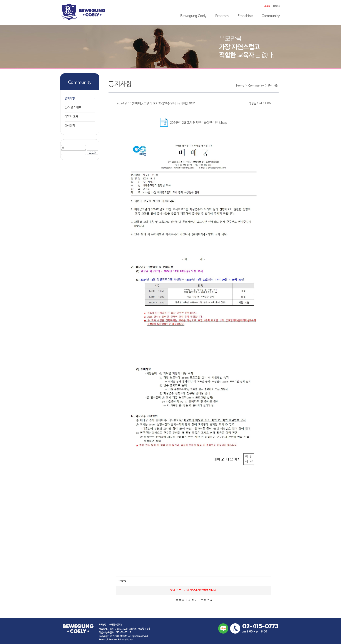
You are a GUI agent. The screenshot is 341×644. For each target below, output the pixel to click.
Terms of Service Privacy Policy (116, 640)
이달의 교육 (71, 117)
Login (267, 6)
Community (271, 16)
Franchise (245, 16)
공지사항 (70, 98)
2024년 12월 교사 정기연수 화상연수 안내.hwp (199, 123)
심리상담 (70, 126)
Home (276, 6)
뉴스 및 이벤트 (73, 108)
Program (222, 16)
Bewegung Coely (193, 16)
